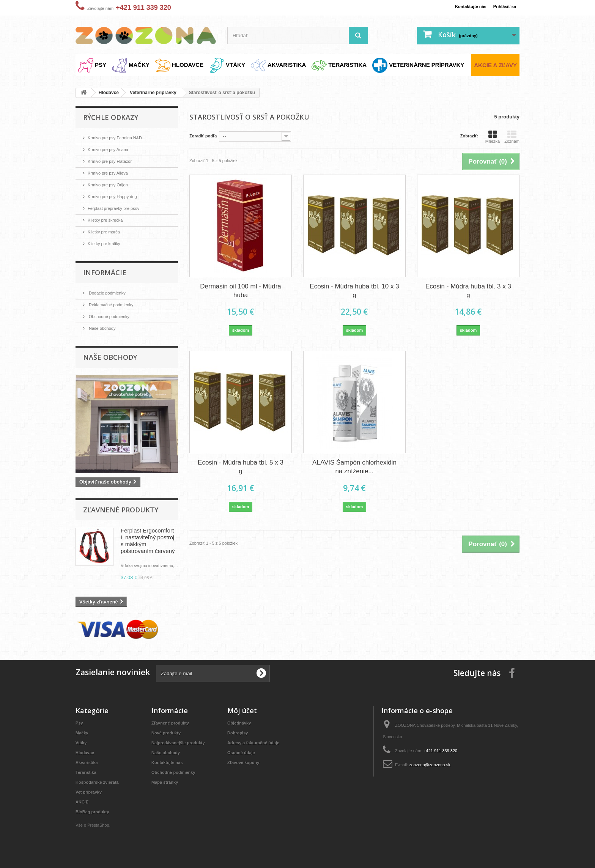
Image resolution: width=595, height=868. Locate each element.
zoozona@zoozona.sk (436, 766)
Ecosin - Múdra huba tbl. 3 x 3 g (468, 291)
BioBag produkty (95, 813)
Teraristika (88, 774)
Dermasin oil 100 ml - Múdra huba (241, 291)
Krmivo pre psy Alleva (112, 172)
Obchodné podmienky (113, 312)
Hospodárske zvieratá (101, 784)
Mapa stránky (167, 784)
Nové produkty (169, 734)
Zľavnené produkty (121, 504)
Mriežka (493, 137)
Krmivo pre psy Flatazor (114, 160)
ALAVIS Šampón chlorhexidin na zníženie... (354, 466)
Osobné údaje (244, 754)
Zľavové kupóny (246, 764)
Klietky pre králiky (107, 240)
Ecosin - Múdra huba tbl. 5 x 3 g (241, 466)
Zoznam (512, 137)
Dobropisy (239, 734)
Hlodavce (87, 754)
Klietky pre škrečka (109, 217)
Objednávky (241, 724)
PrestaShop (102, 826)
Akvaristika (89, 764)
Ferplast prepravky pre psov (119, 206)
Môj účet (242, 712)
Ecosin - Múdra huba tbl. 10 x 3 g (354, 291)
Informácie (105, 269)
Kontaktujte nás (464, 6)
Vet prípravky (91, 793)
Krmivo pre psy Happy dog (117, 195)
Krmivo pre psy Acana (112, 149)
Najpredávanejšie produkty (183, 744)
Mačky (83, 734)
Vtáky (82, 744)
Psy (80, 724)
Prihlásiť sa (503, 6)
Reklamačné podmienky (115, 300)
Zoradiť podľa (206, 136)
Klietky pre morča (107, 229)
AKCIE (83, 803)
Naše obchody (105, 323)
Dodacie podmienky (110, 289)
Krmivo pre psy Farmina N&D (120, 138)
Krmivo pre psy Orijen (112, 183)
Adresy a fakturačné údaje (258, 744)
